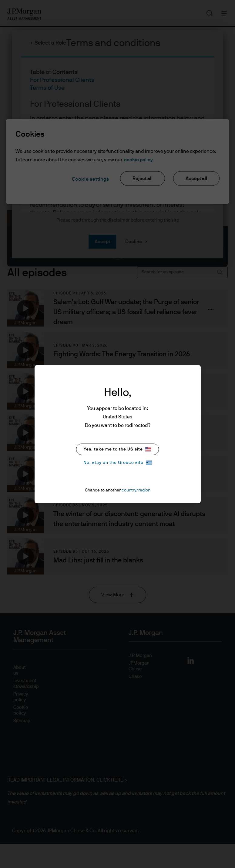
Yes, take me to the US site (117, 449)
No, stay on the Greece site (118, 463)
